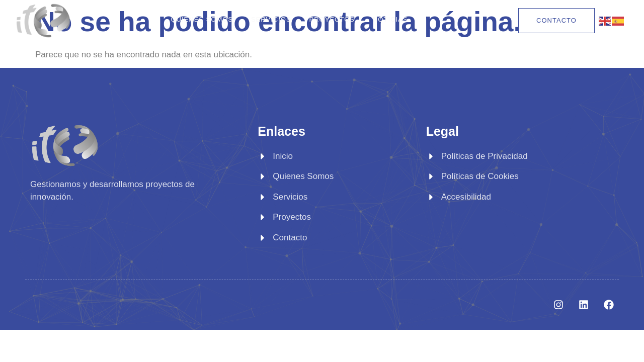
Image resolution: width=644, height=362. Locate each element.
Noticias (390, 19)
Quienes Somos (202, 19)
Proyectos (332, 19)
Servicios (271, 19)
